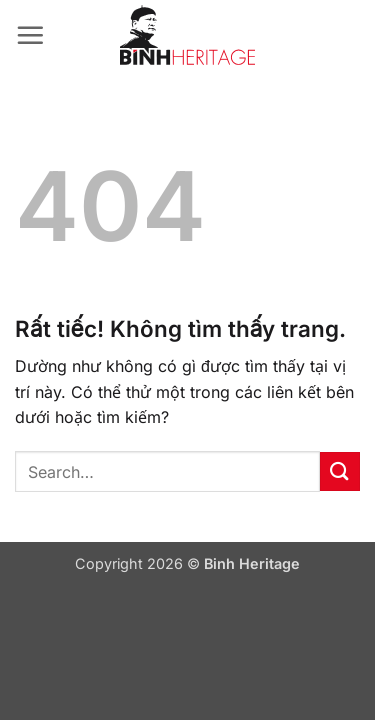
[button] (30, 35)
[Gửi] (340, 471)
